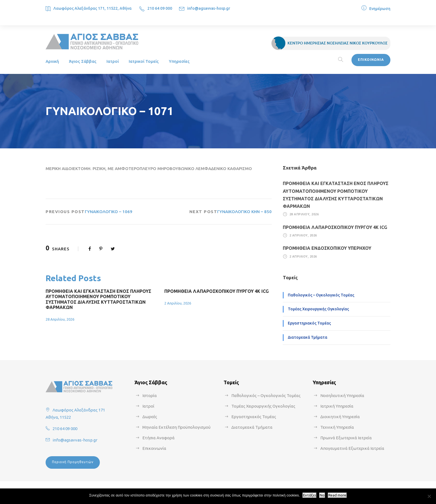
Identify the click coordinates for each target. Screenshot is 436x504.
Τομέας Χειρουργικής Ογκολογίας (318, 309)
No (322, 495)
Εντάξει (309, 495)
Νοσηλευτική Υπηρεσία (342, 396)
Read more (337, 495)
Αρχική (52, 61)
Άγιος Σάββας (83, 61)
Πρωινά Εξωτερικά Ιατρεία (346, 438)
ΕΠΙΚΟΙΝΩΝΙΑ (371, 60)
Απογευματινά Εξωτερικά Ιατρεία (352, 448)
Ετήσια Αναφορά (158, 438)
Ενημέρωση (380, 9)
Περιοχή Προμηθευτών (73, 462)
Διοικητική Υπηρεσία (340, 417)
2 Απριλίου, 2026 (178, 303)
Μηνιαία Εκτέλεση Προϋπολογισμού (176, 427)
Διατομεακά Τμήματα (308, 337)
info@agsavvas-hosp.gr (209, 8)
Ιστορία (150, 396)
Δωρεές (150, 417)
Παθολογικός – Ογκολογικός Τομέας (321, 295)
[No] (429, 496)
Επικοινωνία (154, 448)
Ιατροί (113, 61)
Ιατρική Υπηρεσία (337, 406)
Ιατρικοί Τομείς (144, 61)
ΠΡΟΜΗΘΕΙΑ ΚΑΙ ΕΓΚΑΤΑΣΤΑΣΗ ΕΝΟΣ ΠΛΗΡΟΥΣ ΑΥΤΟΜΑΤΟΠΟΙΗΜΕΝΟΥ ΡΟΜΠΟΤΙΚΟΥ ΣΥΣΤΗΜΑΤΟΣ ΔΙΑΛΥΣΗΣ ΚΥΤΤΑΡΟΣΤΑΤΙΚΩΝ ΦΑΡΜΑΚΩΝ (98, 299)
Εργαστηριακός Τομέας (309, 323)
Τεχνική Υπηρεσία (337, 427)
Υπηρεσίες (179, 61)
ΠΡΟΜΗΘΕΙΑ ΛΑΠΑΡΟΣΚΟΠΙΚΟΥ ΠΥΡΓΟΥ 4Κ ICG (216, 291)
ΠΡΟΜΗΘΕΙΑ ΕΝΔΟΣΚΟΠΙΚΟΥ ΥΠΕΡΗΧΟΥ (327, 248)
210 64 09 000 (160, 8)
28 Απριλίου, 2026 (60, 319)
